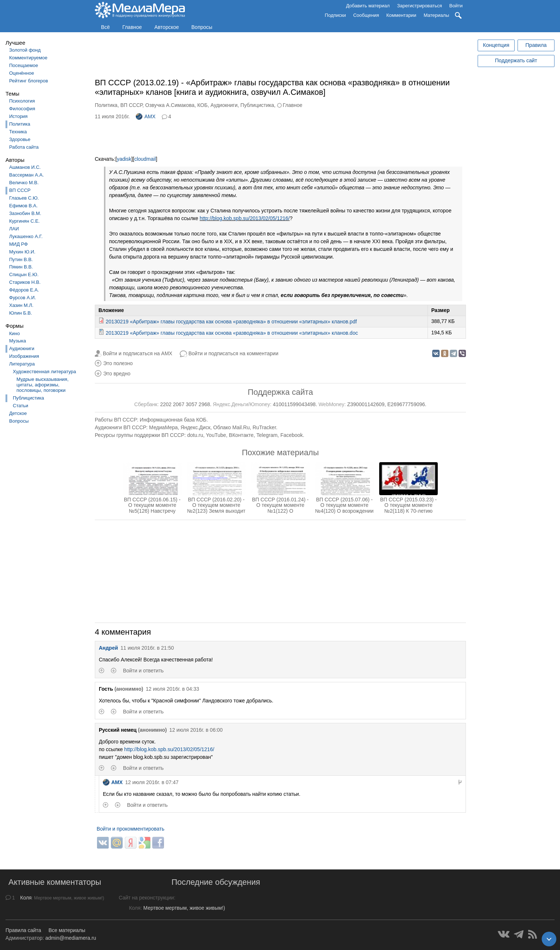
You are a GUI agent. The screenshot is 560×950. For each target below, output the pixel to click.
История (18, 116)
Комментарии (402, 15)
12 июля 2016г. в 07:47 (152, 782)
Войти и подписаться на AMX (138, 353)
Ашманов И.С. (25, 167)
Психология (22, 101)
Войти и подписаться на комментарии (234, 353)
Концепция (496, 45)
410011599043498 (294, 404)
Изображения (24, 356)
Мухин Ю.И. (22, 252)
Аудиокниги (22, 348)
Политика (20, 124)
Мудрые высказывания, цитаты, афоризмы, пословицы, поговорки (42, 385)
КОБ (202, 105)
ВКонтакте (241, 435)
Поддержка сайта (280, 392)
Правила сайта (23, 930)
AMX (145, 116)
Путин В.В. (21, 259)
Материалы (436, 15)
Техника (18, 132)
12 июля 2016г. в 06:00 (196, 730)
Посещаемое (24, 65)
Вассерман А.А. (27, 175)
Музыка (18, 341)
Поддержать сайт (516, 60)
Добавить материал (368, 6)
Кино (14, 333)
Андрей (108, 648)
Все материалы (67, 930)
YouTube (216, 435)
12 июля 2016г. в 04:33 (172, 689)
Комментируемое (28, 58)
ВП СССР (20, 190)
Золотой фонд (25, 50)
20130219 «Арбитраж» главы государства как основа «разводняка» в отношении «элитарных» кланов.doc (232, 333)
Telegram (267, 435)
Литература (22, 364)
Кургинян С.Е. (24, 221)
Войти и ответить (143, 671)
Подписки (335, 15)
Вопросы (202, 27)
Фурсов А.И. (23, 298)
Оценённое (22, 73)
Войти (456, 6)
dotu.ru (195, 435)
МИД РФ (18, 244)
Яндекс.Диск (195, 427)
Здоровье (20, 139)
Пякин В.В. (21, 267)
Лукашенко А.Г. (26, 236)
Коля (26, 898)
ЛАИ (14, 229)
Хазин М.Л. (21, 305)
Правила (536, 45)
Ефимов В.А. (23, 206)
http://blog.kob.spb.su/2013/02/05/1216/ (245, 218)
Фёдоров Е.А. (24, 290)
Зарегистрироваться (420, 6)
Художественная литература (44, 372)
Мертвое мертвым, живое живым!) (184, 908)
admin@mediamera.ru (71, 938)
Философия (22, 109)
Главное (132, 27)
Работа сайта (24, 147)
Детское (18, 413)
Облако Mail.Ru (232, 427)
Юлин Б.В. (21, 313)
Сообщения (366, 15)
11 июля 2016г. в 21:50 (147, 648)
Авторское (167, 27)
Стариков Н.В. (25, 282)
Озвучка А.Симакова (170, 105)
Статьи (20, 406)
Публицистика (28, 398)
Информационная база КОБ (173, 420)
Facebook (292, 435)
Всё (105, 27)
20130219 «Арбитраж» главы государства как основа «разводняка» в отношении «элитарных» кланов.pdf (231, 322)
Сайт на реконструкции (146, 898)
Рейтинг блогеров (29, 81)
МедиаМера (163, 427)
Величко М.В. (24, 183)
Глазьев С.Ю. (24, 198)
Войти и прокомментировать (130, 829)
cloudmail (145, 159)
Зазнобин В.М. (25, 213)
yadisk (124, 159)
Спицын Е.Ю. (24, 274)
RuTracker (264, 427)
